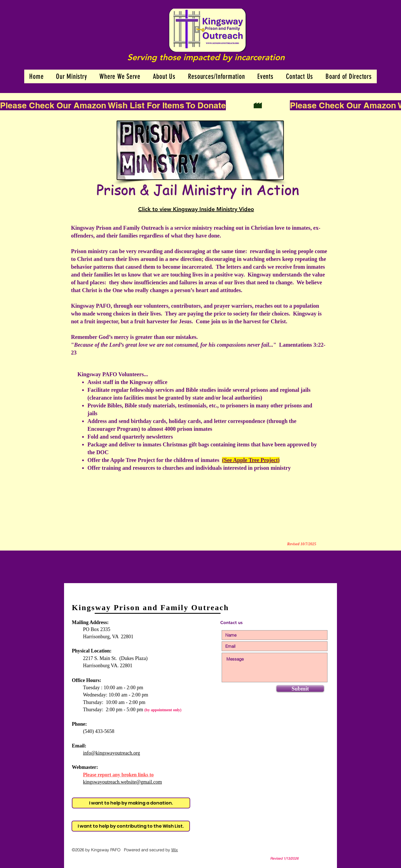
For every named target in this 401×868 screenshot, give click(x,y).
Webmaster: (85, 767)
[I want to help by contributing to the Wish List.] (131, 826)
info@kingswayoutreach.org (112, 753)
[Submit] (300, 689)
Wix (175, 850)
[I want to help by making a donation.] (131, 803)
